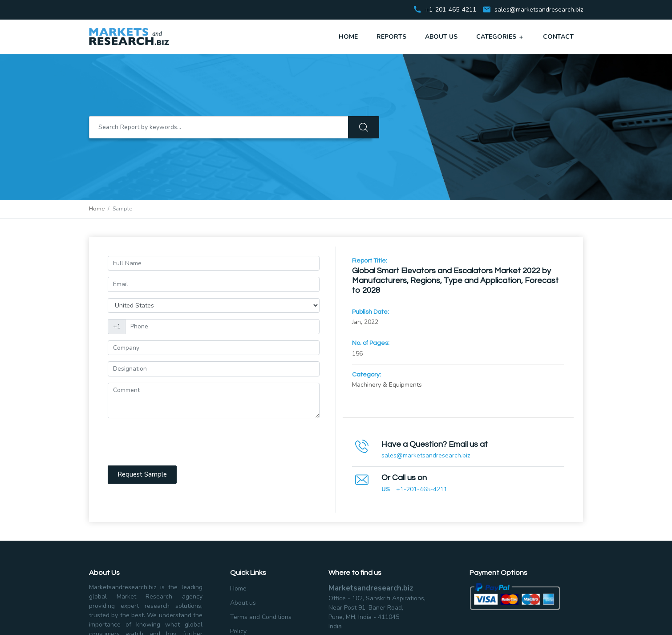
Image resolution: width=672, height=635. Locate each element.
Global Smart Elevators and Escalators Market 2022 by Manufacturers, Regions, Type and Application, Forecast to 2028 (455, 281)
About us (243, 603)
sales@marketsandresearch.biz (539, 10)
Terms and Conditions (261, 617)
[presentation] (175, 442)
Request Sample (142, 474)
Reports (391, 37)
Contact (558, 37)
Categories (500, 36)
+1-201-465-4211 (422, 489)
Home (348, 37)
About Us (441, 37)
